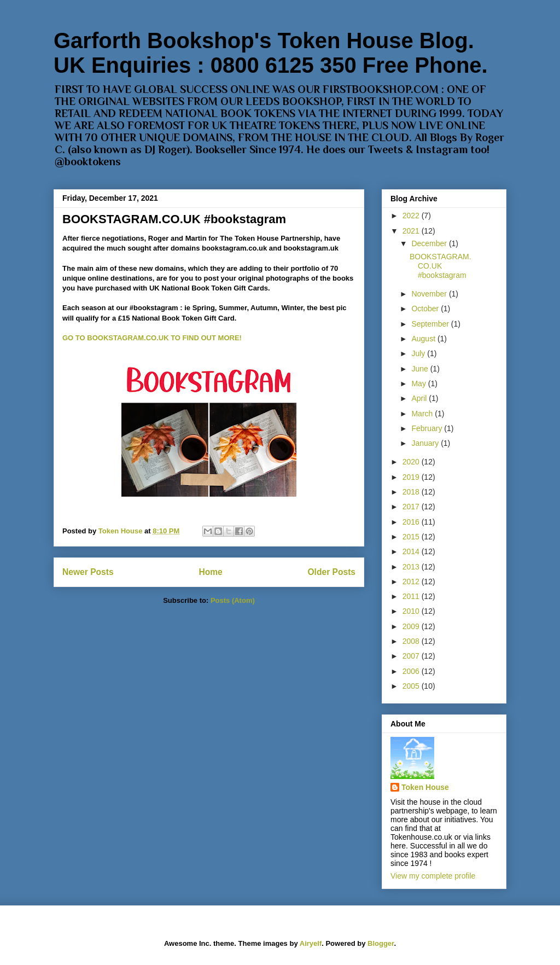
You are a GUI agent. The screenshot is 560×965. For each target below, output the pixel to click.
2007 (412, 656)
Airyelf (311, 943)
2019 (412, 477)
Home (210, 572)
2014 (412, 551)
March (423, 414)
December (430, 243)
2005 (412, 686)
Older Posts (331, 572)
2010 (412, 611)
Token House (425, 787)
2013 (412, 567)
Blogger (381, 943)
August (424, 339)
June (421, 369)
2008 (412, 641)
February (428, 428)
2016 (412, 522)
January (426, 443)
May (419, 383)
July (419, 353)
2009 (412, 626)
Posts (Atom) (233, 600)
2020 (412, 462)
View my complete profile (433, 876)
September (431, 324)
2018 (412, 492)
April (420, 398)
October (426, 309)
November (430, 294)
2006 (412, 671)
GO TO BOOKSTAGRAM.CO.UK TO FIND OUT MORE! (152, 338)
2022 (412, 216)
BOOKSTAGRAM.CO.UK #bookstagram (174, 219)
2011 (412, 596)
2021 (412, 231)
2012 (412, 582)
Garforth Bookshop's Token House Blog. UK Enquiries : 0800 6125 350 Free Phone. (271, 53)
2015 (412, 537)
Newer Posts (88, 572)
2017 (412, 507)
